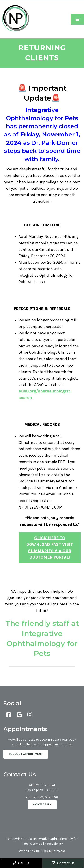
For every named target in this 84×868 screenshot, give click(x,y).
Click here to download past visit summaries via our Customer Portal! (50, 548)
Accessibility (54, 844)
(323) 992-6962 (47, 797)
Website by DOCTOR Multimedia (42, 851)
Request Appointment (26, 754)
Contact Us (42, 804)
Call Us (21, 863)
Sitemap (36, 844)
